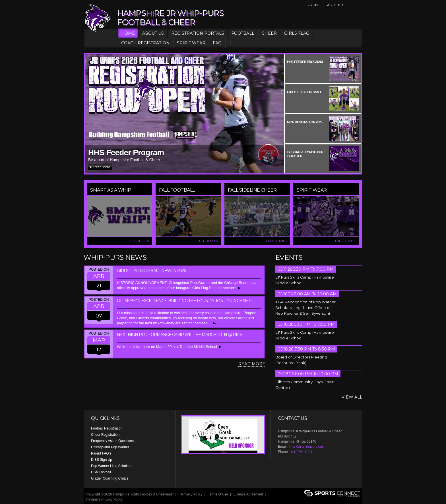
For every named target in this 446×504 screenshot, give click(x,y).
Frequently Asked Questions (112, 441)
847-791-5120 (301, 452)
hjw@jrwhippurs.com (307, 446)
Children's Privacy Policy (104, 499)
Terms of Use (218, 494)
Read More (102, 167)
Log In (312, 5)
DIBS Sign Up (102, 460)
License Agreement (248, 494)
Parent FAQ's (101, 453)
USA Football (101, 472)
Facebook (350, 5)
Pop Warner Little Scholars (111, 466)
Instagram (359, 5)
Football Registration (107, 428)
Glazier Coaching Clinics (110, 478)
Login (132, 499)
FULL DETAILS (139, 241)
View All (352, 397)
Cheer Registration (105, 435)
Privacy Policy (192, 494)
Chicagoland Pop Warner (110, 447)
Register (334, 5)
